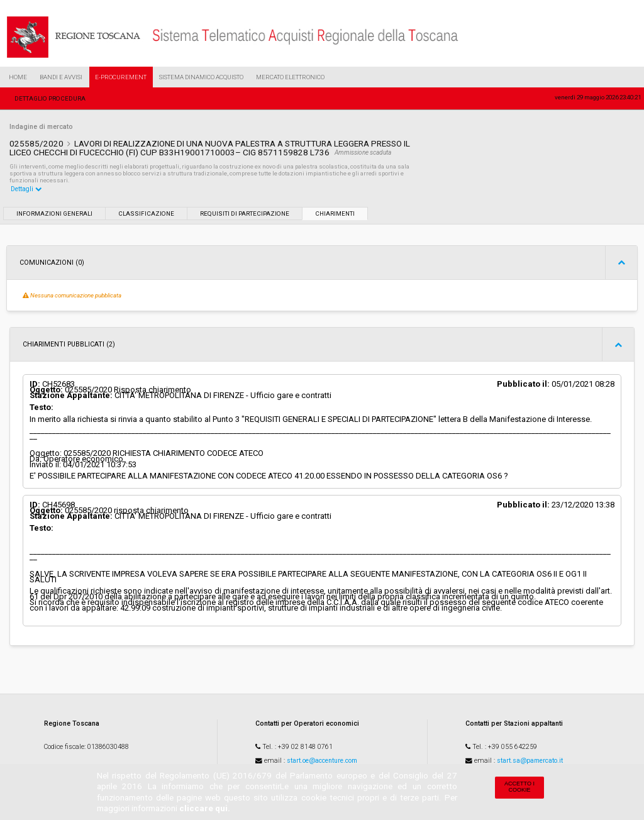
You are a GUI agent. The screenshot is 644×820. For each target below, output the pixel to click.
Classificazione (146, 213)
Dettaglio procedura (50, 98)
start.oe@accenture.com (322, 761)
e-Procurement (121, 77)
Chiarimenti (335, 213)
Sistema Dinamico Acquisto (201, 77)
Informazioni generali (54, 213)
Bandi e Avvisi (61, 77)
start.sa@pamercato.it (530, 761)
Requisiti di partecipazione (245, 213)
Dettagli (26, 189)
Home (18, 77)
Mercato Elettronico (290, 77)
